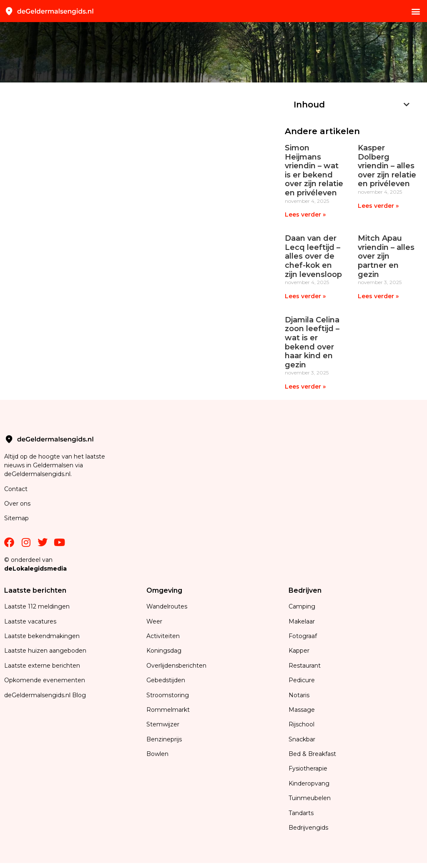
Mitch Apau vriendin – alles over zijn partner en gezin (386, 256)
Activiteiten (163, 636)
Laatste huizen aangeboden (45, 651)
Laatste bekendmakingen (42, 636)
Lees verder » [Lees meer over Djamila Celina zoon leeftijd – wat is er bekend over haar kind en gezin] (305, 387)
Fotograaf (304, 636)
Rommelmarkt (169, 710)
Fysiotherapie (308, 768)
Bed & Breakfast (312, 754)
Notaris (299, 695)
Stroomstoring (168, 695)
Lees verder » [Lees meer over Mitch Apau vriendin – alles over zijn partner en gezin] (378, 296)
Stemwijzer (163, 724)
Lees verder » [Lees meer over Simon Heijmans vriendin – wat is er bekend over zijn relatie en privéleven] (305, 215)
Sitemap (17, 518)
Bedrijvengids (308, 828)
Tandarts (301, 813)
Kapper (300, 651)
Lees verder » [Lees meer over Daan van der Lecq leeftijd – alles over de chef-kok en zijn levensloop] (305, 296)
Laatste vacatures (30, 621)
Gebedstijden (166, 680)
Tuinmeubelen (310, 798)
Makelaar (302, 621)
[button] (416, 11)
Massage (302, 710)
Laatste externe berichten (42, 666)
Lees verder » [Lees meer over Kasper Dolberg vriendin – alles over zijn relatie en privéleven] (378, 206)
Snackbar (302, 739)
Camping (303, 606)
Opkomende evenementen (45, 680)
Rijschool (301, 724)
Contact (16, 489)
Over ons (17, 504)
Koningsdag (164, 651)
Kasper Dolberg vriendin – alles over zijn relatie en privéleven (387, 166)
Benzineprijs (164, 739)
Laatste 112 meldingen (37, 606)
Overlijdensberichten (177, 666)
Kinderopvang (309, 783)
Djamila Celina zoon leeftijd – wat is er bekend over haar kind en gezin (312, 342)
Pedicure (302, 680)
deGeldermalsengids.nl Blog (45, 695)
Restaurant (305, 666)
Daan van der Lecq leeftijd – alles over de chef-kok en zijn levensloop (313, 256)
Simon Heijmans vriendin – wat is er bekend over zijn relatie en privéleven (314, 170)
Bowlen (157, 754)
